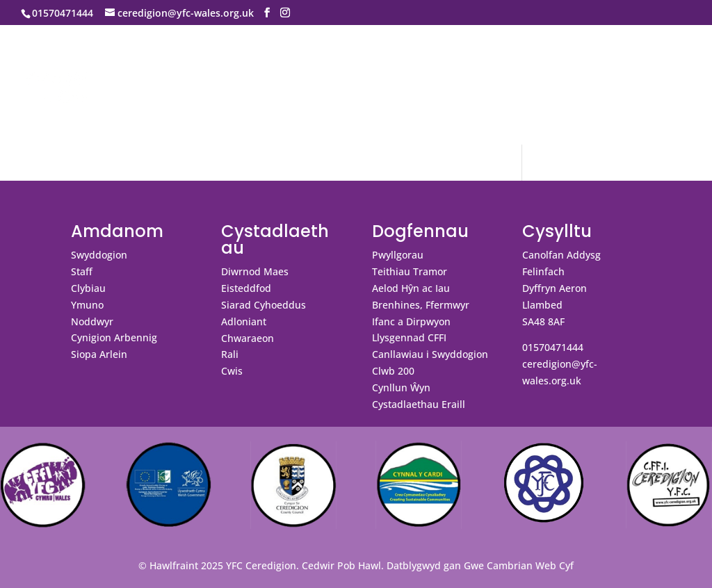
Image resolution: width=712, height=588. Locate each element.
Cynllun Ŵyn (401, 387)
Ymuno (87, 305)
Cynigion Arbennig (114, 337)
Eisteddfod (246, 288)
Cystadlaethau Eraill (419, 404)
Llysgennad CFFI (409, 337)
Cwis (232, 371)
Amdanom (96, 61)
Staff (82, 271)
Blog (33, 105)
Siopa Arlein (99, 354)
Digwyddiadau (191, 61)
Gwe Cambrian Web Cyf (519, 565)
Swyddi (79, 105)
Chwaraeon (248, 338)
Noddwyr (92, 321)
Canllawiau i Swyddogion (430, 354)
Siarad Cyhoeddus (264, 305)
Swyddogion (99, 255)
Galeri (453, 61)
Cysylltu (519, 61)
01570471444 (553, 347)
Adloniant (244, 321)
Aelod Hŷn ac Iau (411, 288)
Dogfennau (379, 61)
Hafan (37, 61)
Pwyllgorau (398, 255)
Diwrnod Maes (255, 271)
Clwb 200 (393, 371)
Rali (230, 354)
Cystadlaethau (282, 61)
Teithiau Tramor (410, 271)
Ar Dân (640, 61)
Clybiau (88, 288)
